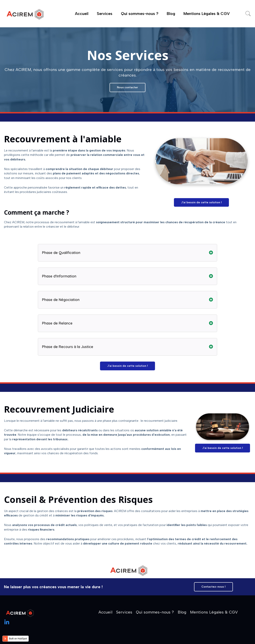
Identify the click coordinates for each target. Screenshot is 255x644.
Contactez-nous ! (213, 587)
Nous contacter (127, 87)
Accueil (82, 14)
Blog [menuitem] (182, 612)
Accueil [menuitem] (105, 612)
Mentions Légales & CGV (207, 14)
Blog (171, 14)
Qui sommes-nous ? (140, 14)
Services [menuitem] (124, 612)
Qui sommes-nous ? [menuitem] (155, 612)
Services (105, 14)
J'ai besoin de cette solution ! (201, 202)
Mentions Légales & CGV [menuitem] (214, 612)
